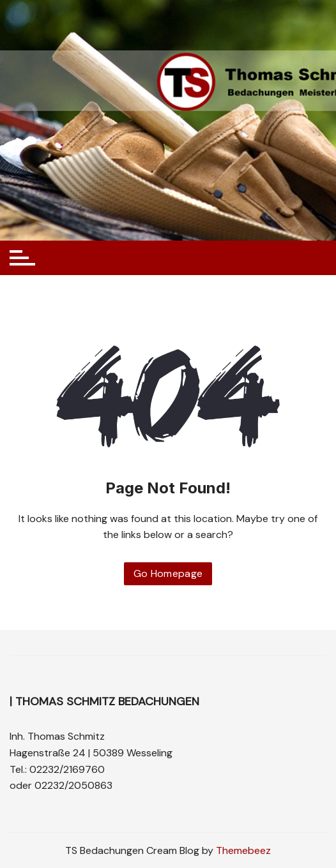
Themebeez (243, 850)
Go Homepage (168, 573)
